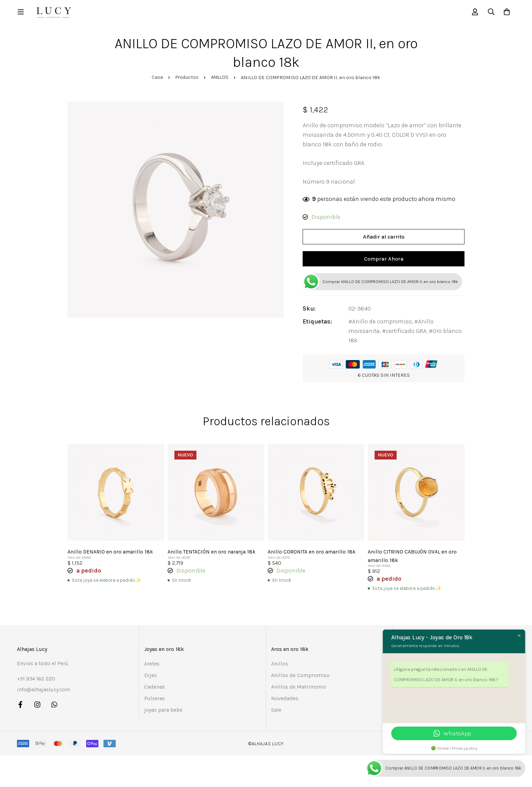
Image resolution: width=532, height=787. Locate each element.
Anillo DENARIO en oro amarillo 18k (111, 556)
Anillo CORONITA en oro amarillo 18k (312, 556)
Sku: (314, 313)
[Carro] (506, 13)
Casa (156, 79)
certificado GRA (411, 335)
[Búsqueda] (489, 13)
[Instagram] (37, 708)
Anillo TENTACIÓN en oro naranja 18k (212, 556)
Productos (186, 79)
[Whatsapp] (54, 708)
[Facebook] (20, 708)
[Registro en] (472, 13)
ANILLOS (221, 79)
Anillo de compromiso (387, 325)
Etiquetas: (322, 325)
